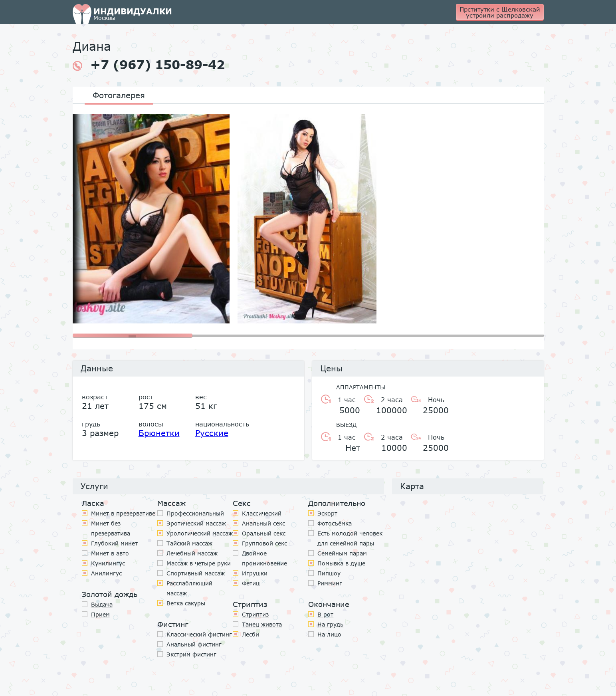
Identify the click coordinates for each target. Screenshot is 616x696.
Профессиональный (195, 513)
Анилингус (106, 573)
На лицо (329, 634)
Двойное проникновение (264, 558)
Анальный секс (263, 523)
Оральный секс (264, 533)
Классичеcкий (262, 513)
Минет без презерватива (111, 528)
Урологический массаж (200, 533)
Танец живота (262, 624)
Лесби (251, 634)
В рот (325, 614)
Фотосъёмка (335, 523)
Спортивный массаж (196, 573)
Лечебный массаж (192, 553)
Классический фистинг (199, 634)
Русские (212, 433)
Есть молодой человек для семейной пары (350, 538)
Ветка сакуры (186, 603)
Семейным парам (342, 553)
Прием (100, 614)
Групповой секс (264, 543)
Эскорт (327, 513)
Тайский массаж (189, 543)
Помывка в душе (341, 563)
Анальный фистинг (194, 644)
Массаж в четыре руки (199, 563)
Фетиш (251, 583)
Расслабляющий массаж (189, 588)
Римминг (330, 583)
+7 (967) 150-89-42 (149, 65)
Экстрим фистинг (191, 654)
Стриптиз (255, 614)
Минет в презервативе (123, 513)
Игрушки (255, 573)
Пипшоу (329, 573)
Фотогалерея (119, 95)
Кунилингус (108, 563)
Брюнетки (159, 433)
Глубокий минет (114, 543)
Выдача (102, 604)
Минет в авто (110, 553)
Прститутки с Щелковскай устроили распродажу (500, 12)
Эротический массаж (196, 523)
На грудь (330, 624)
